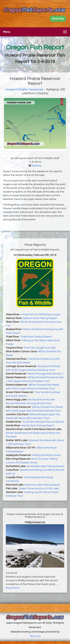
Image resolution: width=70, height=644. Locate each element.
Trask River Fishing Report (36, 337)
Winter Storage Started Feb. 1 (46, 374)
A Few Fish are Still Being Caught (41, 315)
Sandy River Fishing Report (38, 426)
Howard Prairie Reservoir (24, 90)
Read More (13, 588)
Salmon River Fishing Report (40, 318)
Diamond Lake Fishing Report (42, 485)
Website (36, 166)
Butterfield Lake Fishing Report (45, 466)
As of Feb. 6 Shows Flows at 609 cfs (43, 422)
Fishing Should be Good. (47, 455)
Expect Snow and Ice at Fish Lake (39, 489)
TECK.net (35, 636)
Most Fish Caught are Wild (40, 348)
